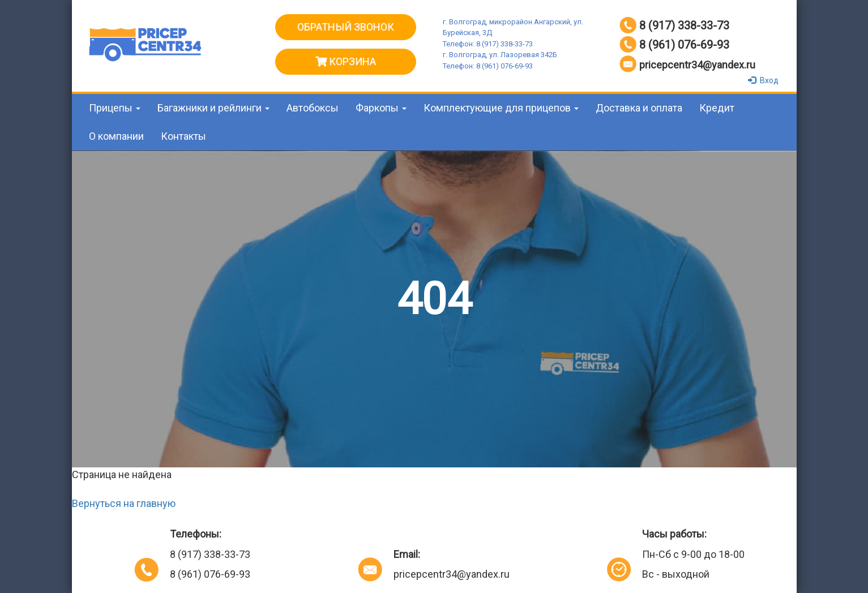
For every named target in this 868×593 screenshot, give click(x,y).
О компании (116, 136)
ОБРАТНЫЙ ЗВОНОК (346, 27)
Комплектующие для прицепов (501, 108)
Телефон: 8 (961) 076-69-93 (488, 66)
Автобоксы (313, 108)
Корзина (346, 61)
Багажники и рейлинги (213, 108)
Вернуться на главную (124, 503)
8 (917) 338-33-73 (684, 25)
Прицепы (115, 108)
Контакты (183, 136)
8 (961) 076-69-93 (684, 45)
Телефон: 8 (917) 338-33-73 (488, 44)
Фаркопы (381, 108)
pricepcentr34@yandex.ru (697, 65)
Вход (764, 80)
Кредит (717, 108)
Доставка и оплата (639, 108)
